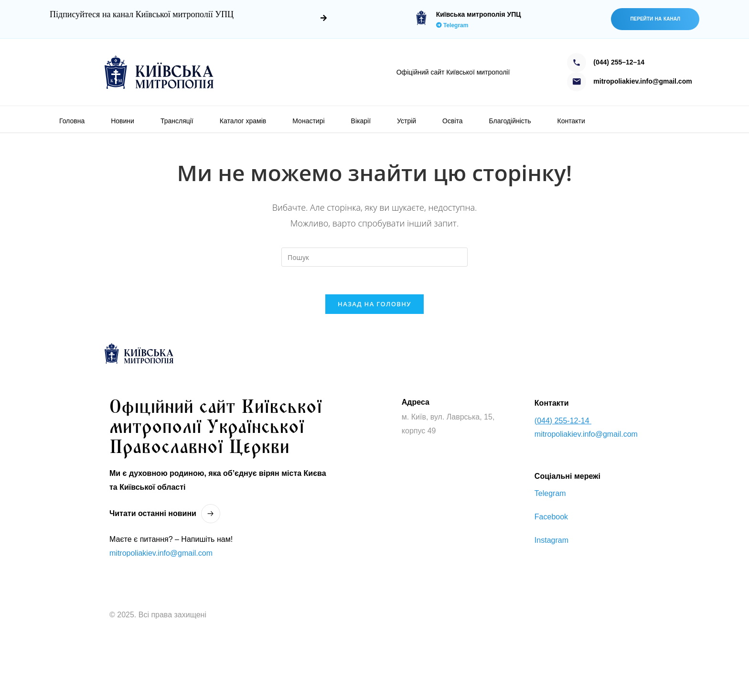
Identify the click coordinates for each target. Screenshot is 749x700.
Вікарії (361, 121)
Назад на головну (374, 305)
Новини (123, 121)
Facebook (551, 519)
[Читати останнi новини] (211, 516)
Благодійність (510, 121)
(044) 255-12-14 (563, 422)
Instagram (551, 542)
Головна (72, 121)
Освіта (452, 121)
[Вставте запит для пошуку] (374, 257)
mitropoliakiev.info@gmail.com (161, 555)
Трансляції (177, 121)
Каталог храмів (243, 121)
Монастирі (308, 121)
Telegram (452, 25)
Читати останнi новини (153, 515)
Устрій (407, 121)
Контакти (571, 121)
